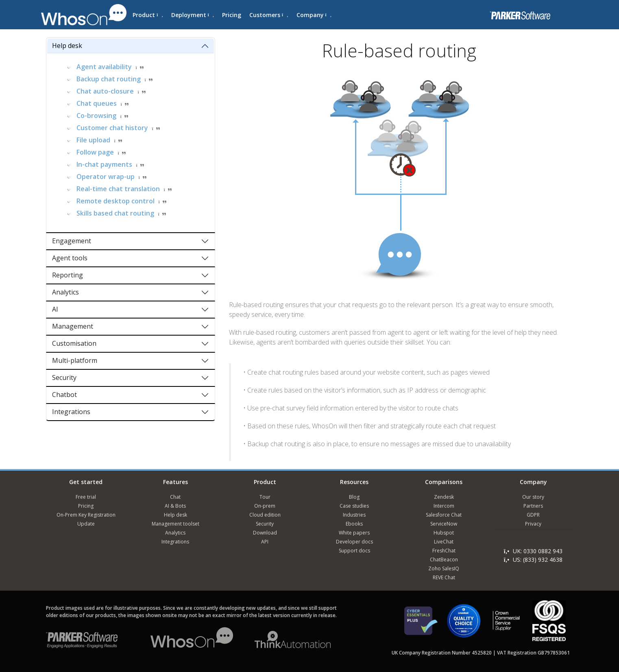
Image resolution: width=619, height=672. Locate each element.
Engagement (72, 241)
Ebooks (354, 524)
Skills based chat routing (115, 213)
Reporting (68, 275)
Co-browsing (96, 116)
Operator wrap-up (106, 177)
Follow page (95, 152)
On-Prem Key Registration (86, 515)
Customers (269, 15)
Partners (533, 506)
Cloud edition (265, 515)
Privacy (533, 524)
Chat (175, 497)
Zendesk (444, 497)
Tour (265, 497)
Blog (354, 497)
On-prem (265, 506)
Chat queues (97, 103)
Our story (533, 497)
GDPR (533, 515)
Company (314, 15)
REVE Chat (444, 577)
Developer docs (354, 542)
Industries (354, 515)
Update (86, 524)
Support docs (354, 551)
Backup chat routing (109, 79)
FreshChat (444, 551)
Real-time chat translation (118, 189)
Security (64, 377)
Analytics (65, 292)
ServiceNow (444, 524)
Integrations (71, 412)
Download (265, 533)
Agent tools (70, 258)
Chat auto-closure (105, 91)
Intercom (444, 506)
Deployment (193, 15)
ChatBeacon (444, 560)
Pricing (232, 15)
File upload (93, 140)
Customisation (74, 343)
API (265, 542)
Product (148, 15)
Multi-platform (75, 360)
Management (73, 326)
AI (55, 309)
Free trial (86, 497)
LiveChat (444, 542)
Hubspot (444, 533)
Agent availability (104, 67)
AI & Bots (175, 506)
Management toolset (175, 524)
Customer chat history (112, 128)
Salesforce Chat (444, 515)
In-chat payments (104, 164)
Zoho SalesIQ (444, 568)
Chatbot (64, 395)
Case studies (354, 506)
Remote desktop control (116, 201)
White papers (354, 533)
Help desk (67, 46)
